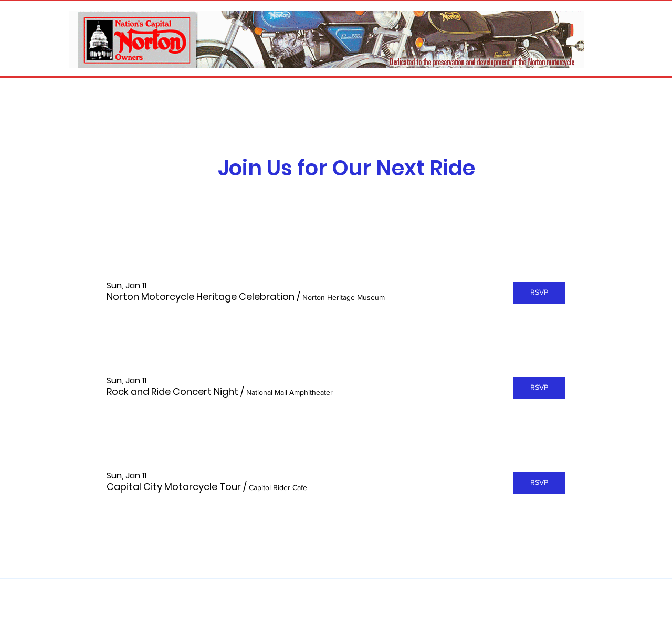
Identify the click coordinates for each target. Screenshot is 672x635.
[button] (201, 296)
